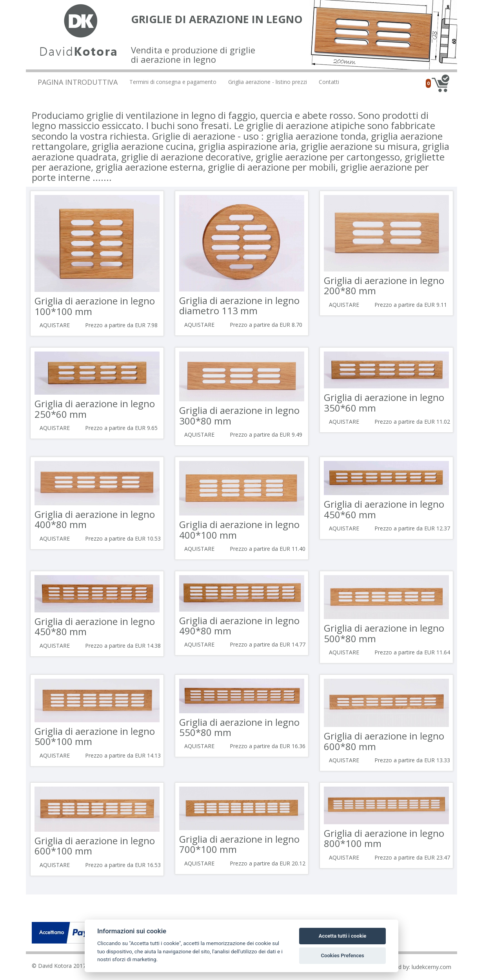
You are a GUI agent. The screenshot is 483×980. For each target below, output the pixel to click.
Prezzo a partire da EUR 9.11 (411, 305)
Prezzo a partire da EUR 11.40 (268, 549)
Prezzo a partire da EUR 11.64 (412, 652)
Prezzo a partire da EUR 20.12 (268, 863)
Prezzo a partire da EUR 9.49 (266, 434)
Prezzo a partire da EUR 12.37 (412, 528)
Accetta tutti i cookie (343, 936)
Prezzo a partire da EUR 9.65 (121, 428)
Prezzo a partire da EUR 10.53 (123, 538)
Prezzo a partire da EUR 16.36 (268, 746)
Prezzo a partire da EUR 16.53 (123, 865)
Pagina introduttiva (78, 82)
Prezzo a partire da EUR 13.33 (412, 760)
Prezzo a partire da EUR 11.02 (412, 422)
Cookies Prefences (342, 955)
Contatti (329, 82)
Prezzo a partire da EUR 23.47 (412, 857)
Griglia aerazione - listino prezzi (268, 82)
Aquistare (55, 325)
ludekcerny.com (431, 967)
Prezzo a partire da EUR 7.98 (121, 325)
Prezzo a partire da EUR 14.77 (268, 644)
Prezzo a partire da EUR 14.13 (123, 755)
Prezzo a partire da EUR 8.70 (266, 325)
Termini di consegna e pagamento (173, 82)
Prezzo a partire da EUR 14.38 (123, 646)
